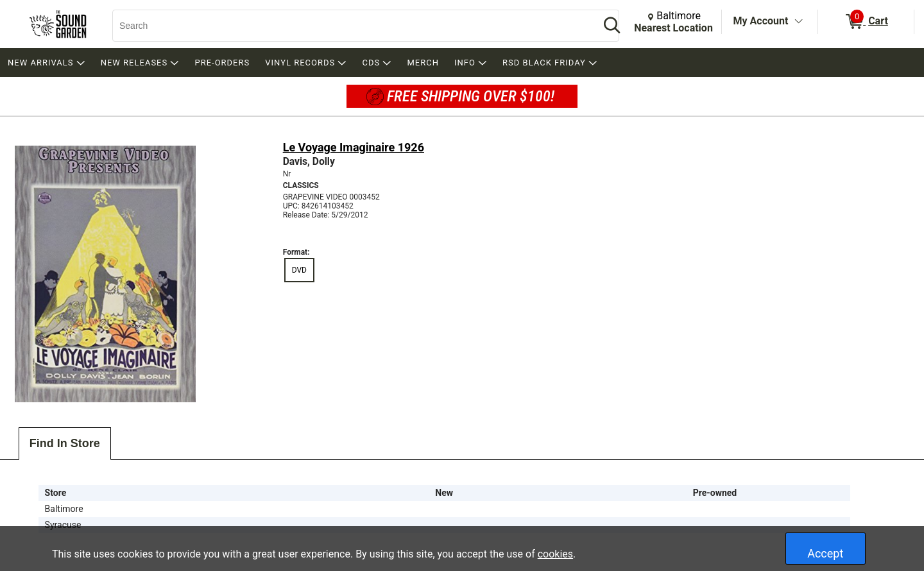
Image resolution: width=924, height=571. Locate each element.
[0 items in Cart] (866, 22)
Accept (825, 553)
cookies (555, 554)
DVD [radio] (299, 270)
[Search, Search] (350, 26)
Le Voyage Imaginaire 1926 (354, 147)
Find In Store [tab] (65, 443)
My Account (761, 21)
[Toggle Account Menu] (798, 22)
